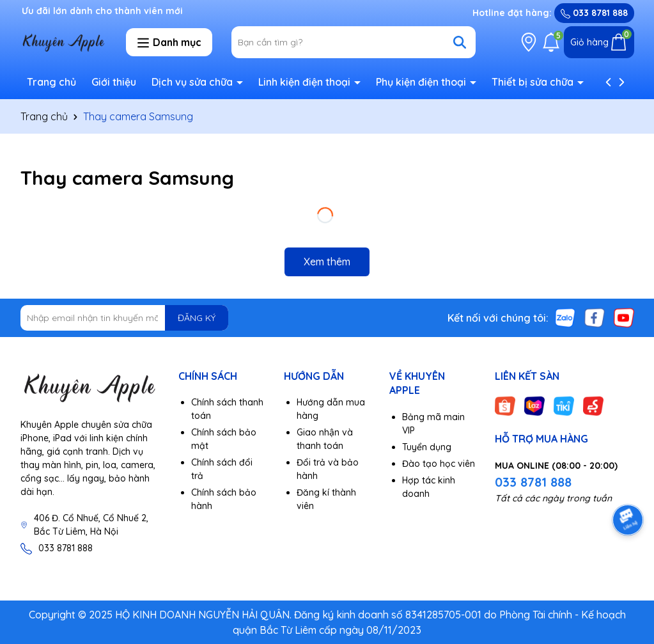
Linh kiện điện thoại (306, 82)
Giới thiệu (114, 82)
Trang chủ (51, 82)
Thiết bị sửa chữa (534, 82)
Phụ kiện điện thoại (422, 82)
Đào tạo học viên (439, 464)
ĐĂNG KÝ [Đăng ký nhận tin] (197, 318)
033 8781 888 (594, 13)
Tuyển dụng (427, 447)
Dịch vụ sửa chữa (193, 82)
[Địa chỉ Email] (125, 318)
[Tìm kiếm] (460, 42)
